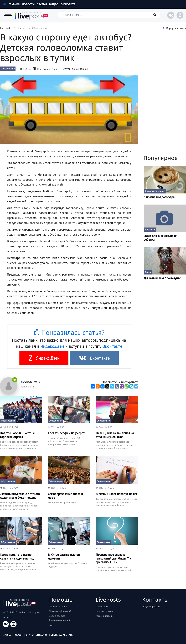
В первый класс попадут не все (117, 494)
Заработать (66, 635)
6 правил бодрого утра (159, 197)
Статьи (42, 4)
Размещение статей (59, 620)
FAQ (51, 625)
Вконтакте (112, 346)
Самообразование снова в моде (65, 496)
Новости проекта (104, 611)
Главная (11, 4)
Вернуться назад (174, 28)
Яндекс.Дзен (52, 346)
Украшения (150, 230)
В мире (148, 272)
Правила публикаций (60, 611)
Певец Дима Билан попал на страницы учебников (115, 435)
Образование (8, 69)
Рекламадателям (104, 616)
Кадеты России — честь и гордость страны (17, 435)
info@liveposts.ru (151, 607)
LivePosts (6, 28)
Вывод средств (57, 616)
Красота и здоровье (155, 191)
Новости (28, 4)
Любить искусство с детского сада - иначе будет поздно (20, 496)
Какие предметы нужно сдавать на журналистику (17, 557)
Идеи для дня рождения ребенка (160, 238)
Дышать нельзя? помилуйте (162, 278)
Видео (54, 4)
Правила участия (58, 607)
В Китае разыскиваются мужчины (64, 557)
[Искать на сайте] (109, 15)
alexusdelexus (80, 69)
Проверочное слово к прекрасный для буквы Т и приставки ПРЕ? (113, 558)
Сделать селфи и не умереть (67, 433)
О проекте (68, 4)
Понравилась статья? (69, 332)
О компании (102, 607)
